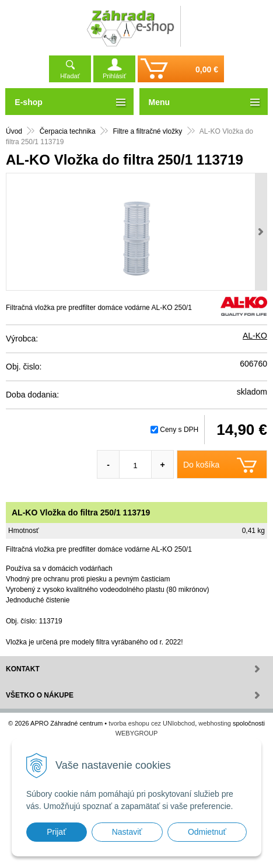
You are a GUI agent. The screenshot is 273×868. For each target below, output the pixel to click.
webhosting (215, 723)
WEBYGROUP (137, 733)
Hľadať (70, 76)
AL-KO (255, 336)
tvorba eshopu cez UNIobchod (152, 723)
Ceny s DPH (179, 430)
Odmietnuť (207, 832)
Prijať (56, 832)
